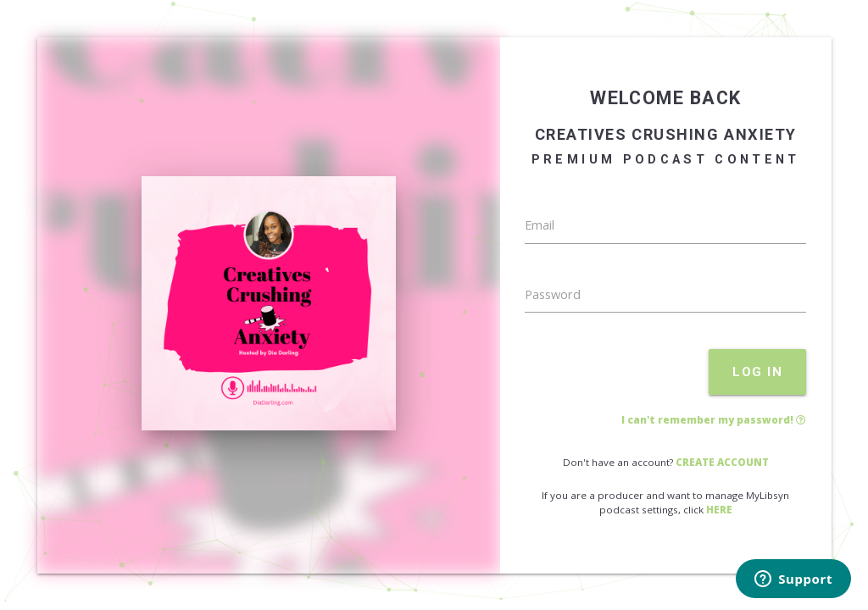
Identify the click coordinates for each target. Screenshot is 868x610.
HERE (719, 510)
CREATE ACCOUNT (722, 462)
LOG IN (757, 372)
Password (553, 294)
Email (540, 225)
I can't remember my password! (714, 420)
